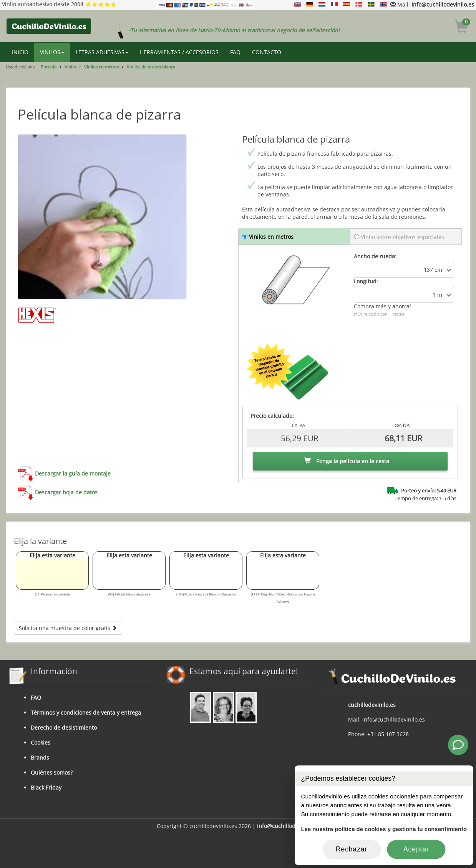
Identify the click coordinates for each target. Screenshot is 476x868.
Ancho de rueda (374, 256)
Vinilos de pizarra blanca (151, 67)
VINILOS (52, 52)
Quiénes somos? (52, 772)
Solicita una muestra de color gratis (68, 628)
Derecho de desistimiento (64, 727)
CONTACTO (267, 52)
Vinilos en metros (101, 67)
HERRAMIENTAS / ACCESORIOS (179, 52)
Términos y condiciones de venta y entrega (86, 713)
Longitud (365, 281)
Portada (49, 67)
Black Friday (46, 787)
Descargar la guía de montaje (73, 473)
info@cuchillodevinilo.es (443, 4)
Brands (40, 757)
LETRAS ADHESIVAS (102, 52)
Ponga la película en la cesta (347, 461)
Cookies (41, 742)
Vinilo (70, 67)
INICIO (20, 52)
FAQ (235, 52)
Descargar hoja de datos (66, 492)
